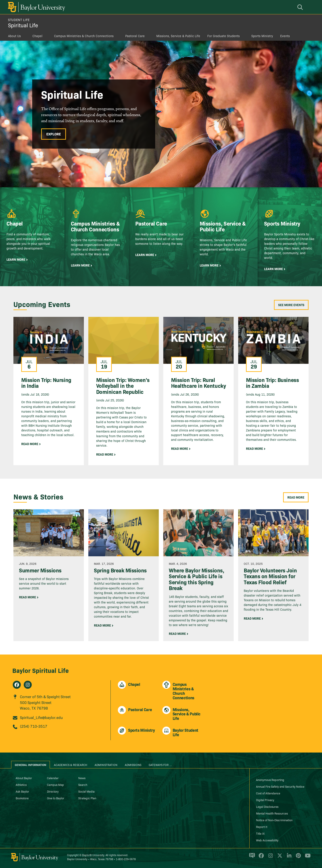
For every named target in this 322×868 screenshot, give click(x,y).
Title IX (260, 833)
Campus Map (55, 785)
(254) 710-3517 (34, 726)
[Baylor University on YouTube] (307, 857)
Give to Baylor (56, 798)
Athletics (21, 785)
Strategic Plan (87, 798)
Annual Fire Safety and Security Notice (280, 786)
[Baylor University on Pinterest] (298, 857)
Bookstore (22, 798)
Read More (296, 497)
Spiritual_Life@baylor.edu (41, 717)
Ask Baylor (22, 791)
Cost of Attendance (268, 793)
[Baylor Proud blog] (251, 857)
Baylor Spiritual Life (40, 670)
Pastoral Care (135, 36)
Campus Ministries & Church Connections (84, 36)
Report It (262, 827)
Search (83, 785)
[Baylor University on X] (279, 857)
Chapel (37, 36)
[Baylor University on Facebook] (260, 857)
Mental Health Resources (272, 813)
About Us (14, 36)
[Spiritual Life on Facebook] (17, 685)
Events (285, 36)
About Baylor (24, 778)
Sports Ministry (262, 36)
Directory (53, 791)
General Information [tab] (31, 765)
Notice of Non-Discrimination (274, 820)
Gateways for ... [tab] (160, 765)
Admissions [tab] (133, 765)
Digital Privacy (265, 800)
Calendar (53, 778)
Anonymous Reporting (270, 780)
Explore (54, 134)
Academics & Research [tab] (71, 765)
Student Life (19, 20)
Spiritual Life (23, 25)
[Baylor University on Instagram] (270, 857)
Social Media (86, 791)
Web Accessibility (267, 840)
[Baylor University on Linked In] (288, 857)
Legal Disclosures (267, 806)
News (82, 778)
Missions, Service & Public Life (178, 36)
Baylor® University (93, 855)
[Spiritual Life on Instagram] (28, 685)
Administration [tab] (106, 765)
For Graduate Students (223, 36)
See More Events (291, 305)
